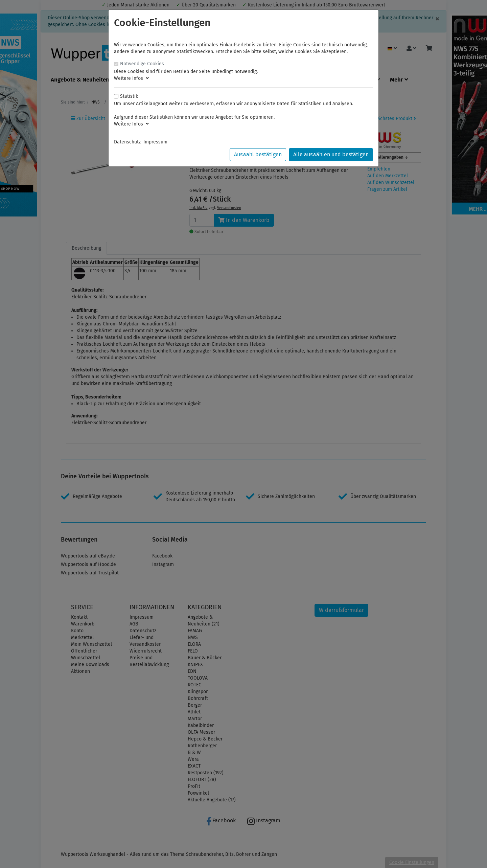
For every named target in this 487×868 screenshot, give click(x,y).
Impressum (155, 142)
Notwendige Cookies (142, 64)
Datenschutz (127, 142)
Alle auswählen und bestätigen (331, 154)
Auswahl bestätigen (258, 154)
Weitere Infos (131, 78)
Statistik (129, 96)
